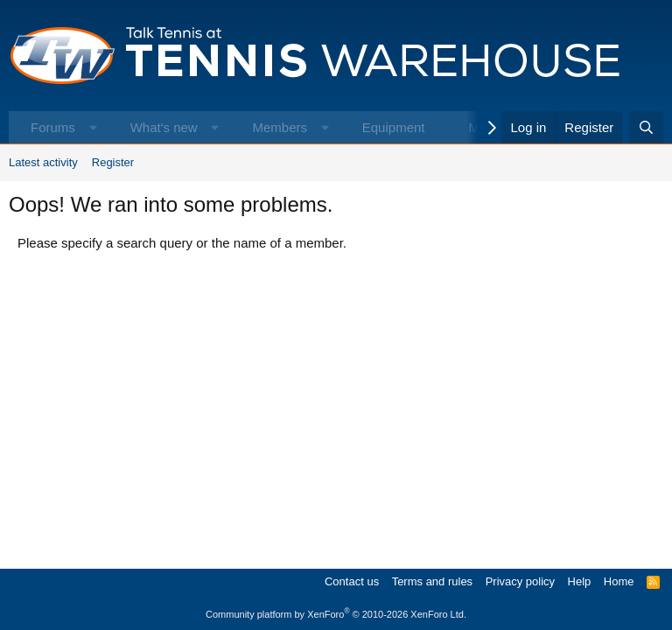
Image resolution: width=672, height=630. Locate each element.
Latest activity (43, 162)
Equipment (394, 127)
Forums (53, 127)
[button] (93, 127)
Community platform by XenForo (336, 614)
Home (619, 581)
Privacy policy (520, 581)
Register (113, 162)
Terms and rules (432, 581)
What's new (164, 127)
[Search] (646, 127)
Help (580, 581)
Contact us (352, 581)
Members (280, 127)
